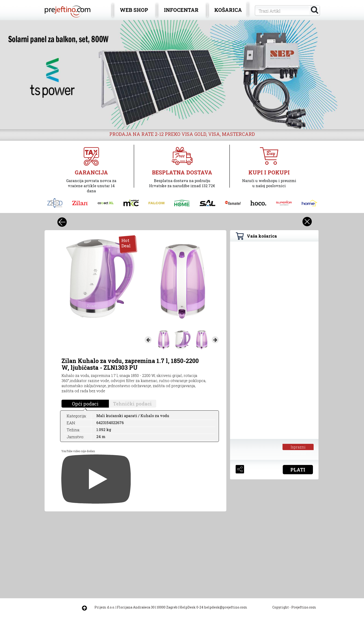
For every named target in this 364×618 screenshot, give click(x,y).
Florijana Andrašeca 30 (136, 607)
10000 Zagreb (167, 607)
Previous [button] (148, 340)
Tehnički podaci (132, 404)
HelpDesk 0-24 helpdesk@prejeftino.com (213, 607)
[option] (182, 75)
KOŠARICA (228, 10)
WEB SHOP (134, 10)
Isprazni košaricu (298, 447)
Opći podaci (85, 404)
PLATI (298, 470)
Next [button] (215, 340)
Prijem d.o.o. (105, 607)
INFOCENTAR (181, 10)
